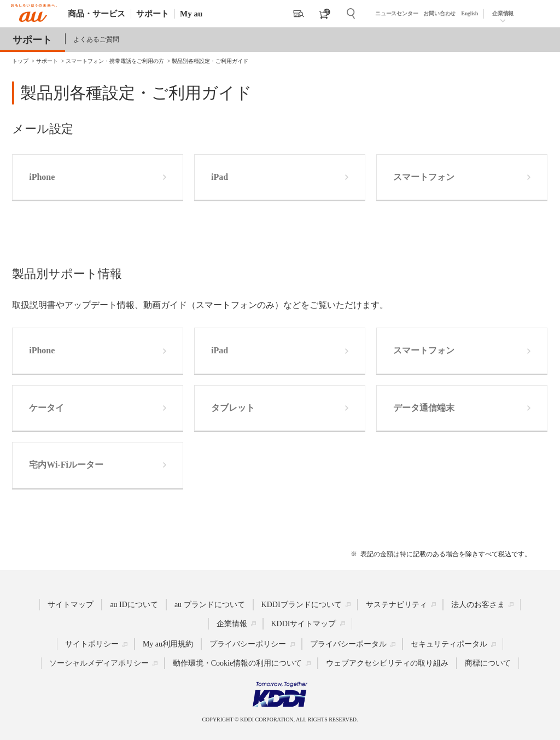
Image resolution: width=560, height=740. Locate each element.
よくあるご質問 (96, 39)
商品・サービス (97, 14)
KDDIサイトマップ (304, 624)
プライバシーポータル (348, 644)
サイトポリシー (92, 644)
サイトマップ (71, 605)
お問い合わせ (439, 13)
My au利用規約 (168, 644)
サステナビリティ (396, 605)
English (469, 13)
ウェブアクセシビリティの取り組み (387, 663)
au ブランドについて (210, 605)
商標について (488, 663)
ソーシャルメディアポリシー (99, 663)
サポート (153, 14)
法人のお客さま (478, 605)
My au (191, 14)
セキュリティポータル (449, 644)
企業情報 (503, 13)
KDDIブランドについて (302, 605)
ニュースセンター (396, 13)
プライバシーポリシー (248, 644)
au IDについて (134, 605)
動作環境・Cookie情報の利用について (237, 663)
